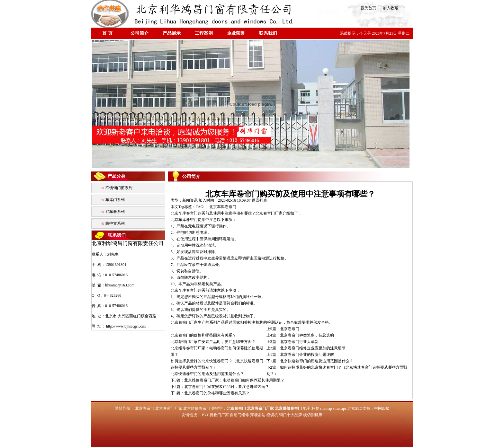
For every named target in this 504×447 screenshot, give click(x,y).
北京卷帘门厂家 (269, 213)
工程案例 (204, 33)
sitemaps (340, 408)
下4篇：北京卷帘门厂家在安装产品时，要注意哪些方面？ (220, 387)
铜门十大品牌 (291, 415)
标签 (315, 408)
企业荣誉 (236, 33)
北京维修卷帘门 (197, 408)
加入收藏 (389, 8)
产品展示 (172, 33)
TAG (200, 207)
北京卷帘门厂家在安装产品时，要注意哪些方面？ (213, 342)
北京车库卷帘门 (223, 207)
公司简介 (139, 33)
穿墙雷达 (258, 415)
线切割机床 (313, 415)
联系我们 (268, 33)
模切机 (272, 415)
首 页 (107, 33)
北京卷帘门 (145, 408)
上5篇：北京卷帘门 (283, 329)
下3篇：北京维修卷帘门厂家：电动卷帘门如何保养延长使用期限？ (228, 380)
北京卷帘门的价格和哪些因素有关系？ (203, 335)
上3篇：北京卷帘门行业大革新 (292, 342)
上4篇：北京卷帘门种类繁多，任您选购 (300, 335)
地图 (307, 408)
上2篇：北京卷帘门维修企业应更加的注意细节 (306, 348)
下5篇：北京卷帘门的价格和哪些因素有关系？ (210, 393)
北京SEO (355, 408)
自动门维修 (239, 415)
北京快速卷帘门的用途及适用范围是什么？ (207, 374)
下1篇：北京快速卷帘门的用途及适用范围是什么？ (310, 361)
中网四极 (382, 408)
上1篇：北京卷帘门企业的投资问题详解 (300, 355)
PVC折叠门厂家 (215, 415)
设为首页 (368, 8)
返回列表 (259, 200)
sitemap (326, 408)
